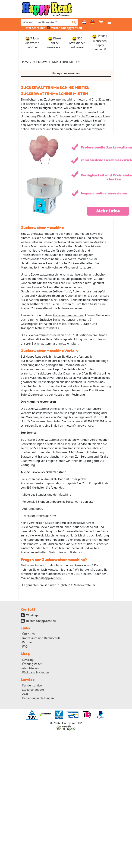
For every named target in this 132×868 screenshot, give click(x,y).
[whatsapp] (34, 28)
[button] (109, 22)
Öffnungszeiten (32, 664)
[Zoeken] (74, 22)
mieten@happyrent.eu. (47, 578)
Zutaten (99, 279)
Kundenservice (32, 685)
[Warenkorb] (101, 22)
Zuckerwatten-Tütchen (36, 300)
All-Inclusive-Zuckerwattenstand (57, 320)
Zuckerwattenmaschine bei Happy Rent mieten (58, 234)
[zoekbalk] (45, 22)
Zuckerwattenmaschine (68, 315)
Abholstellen (30, 668)
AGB (25, 694)
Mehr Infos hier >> (47, 328)
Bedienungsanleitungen (38, 698)
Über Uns (28, 634)
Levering (28, 660)
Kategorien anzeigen (66, 73)
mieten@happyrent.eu (41, 621)
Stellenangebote (33, 690)
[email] (64, 28)
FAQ (25, 647)
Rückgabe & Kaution (36, 672)
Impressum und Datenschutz (41, 638)
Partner (27, 642)
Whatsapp (33, 615)
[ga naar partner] (32, 715)
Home (25, 62)
